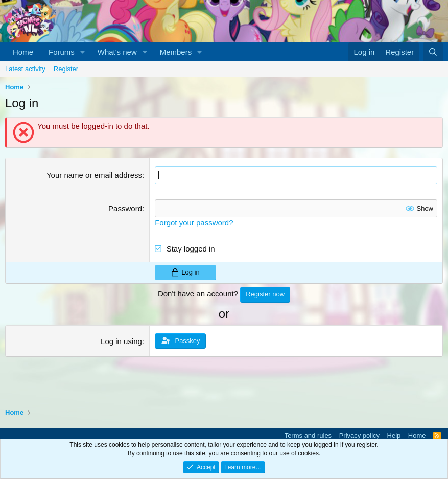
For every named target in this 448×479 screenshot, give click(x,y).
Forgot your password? (194, 223)
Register (66, 69)
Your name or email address (94, 175)
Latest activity (25, 69)
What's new (117, 52)
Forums (62, 52)
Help (394, 435)
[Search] (433, 52)
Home (23, 52)
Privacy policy (359, 435)
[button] (83, 52)
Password (125, 208)
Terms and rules (308, 435)
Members (176, 52)
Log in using (121, 341)
